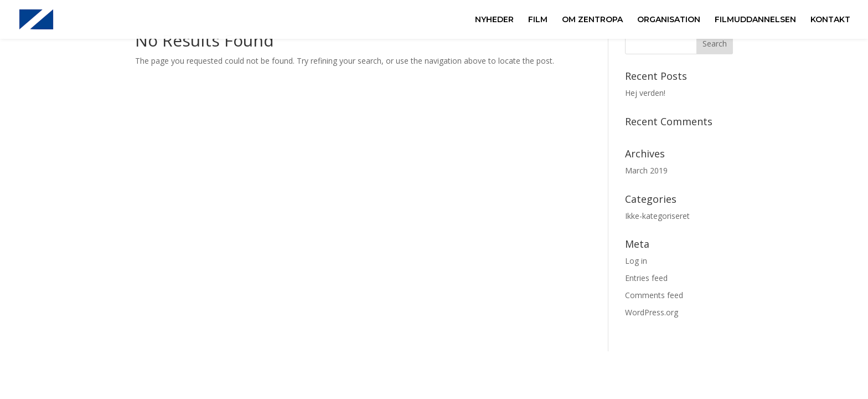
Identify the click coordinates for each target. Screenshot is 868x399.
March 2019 (646, 170)
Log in (636, 261)
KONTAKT (830, 20)
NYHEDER (494, 20)
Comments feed (654, 295)
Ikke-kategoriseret (657, 216)
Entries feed (646, 278)
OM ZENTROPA (592, 20)
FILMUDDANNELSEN (755, 20)
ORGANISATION (669, 20)
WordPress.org (652, 312)
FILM (538, 20)
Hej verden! (645, 93)
